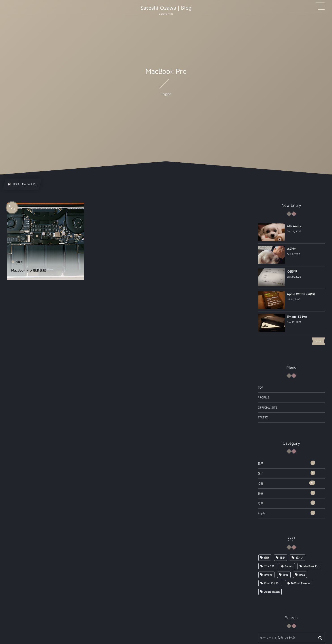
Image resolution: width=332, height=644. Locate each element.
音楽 (287, 463)
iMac (302, 575)
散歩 (283, 558)
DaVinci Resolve (301, 583)
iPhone (269, 575)
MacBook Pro (311, 566)
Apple (287, 513)
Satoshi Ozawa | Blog (166, 8)
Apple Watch (272, 592)
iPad (286, 575)
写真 (287, 503)
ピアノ (299, 558)
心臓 (287, 483)
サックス (269, 566)
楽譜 (267, 558)
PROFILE (264, 397)
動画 (287, 493)
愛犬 (287, 473)
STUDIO (263, 417)
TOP (261, 388)
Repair (289, 566)
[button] (320, 6)
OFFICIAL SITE (268, 408)
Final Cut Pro (272, 583)
